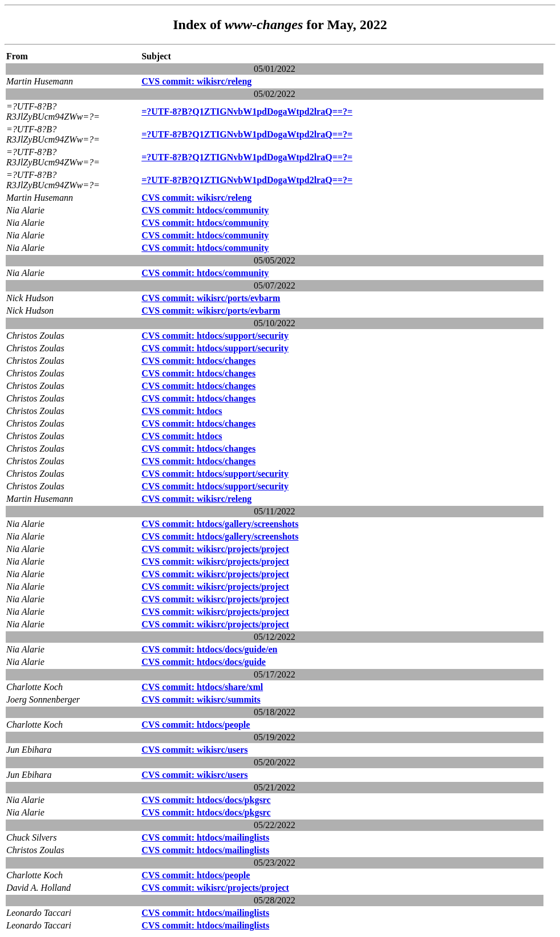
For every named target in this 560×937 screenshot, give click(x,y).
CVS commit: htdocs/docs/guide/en (209, 649)
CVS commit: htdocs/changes (198, 361)
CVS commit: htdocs (182, 411)
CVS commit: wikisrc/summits (201, 699)
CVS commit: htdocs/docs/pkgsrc (206, 800)
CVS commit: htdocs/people (196, 725)
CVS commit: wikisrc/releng (196, 81)
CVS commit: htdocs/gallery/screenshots (220, 524)
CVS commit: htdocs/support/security (215, 336)
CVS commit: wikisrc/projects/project (215, 549)
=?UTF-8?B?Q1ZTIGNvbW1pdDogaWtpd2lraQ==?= (247, 111)
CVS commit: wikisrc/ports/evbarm (211, 298)
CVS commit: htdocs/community (205, 210)
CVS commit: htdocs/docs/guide (204, 662)
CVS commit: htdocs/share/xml (202, 687)
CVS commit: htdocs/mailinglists (205, 837)
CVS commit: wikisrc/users (194, 750)
